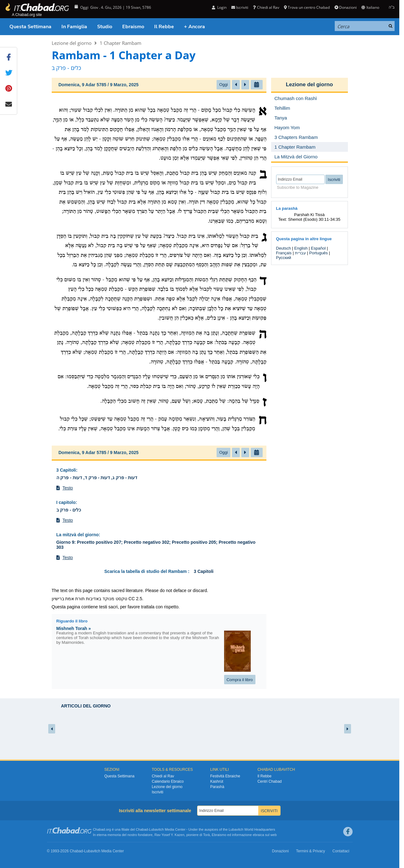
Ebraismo (133, 27)
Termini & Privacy (310, 851)
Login (219, 7)
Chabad (142, 829)
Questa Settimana (30, 27)
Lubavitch (157, 829)
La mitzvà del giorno (78, 535)
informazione (242, 835)
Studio (105, 27)
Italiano (370, 7)
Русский (284, 258)
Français (284, 253)
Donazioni (346, 7)
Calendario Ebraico (168, 781)
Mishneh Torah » (74, 628)
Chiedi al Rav (266, 7)
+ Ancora (194, 27)
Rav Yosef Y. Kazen (170, 835)
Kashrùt (217, 781)
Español (318, 248)
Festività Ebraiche (225, 776)
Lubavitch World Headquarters (252, 829)
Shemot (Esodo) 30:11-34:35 (314, 219)
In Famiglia (74, 27)
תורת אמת (75, 599)
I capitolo (66, 502)
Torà (206, 835)
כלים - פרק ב (69, 510)
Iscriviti (240, 7)
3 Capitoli (66, 470)
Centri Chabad (269, 781)
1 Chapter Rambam (121, 43)
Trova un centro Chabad (307, 7)
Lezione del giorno (72, 43)
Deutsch (284, 248)
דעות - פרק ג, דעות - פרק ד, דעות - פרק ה (97, 478)
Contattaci (341, 851)
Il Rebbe (164, 27)
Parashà (217, 787)
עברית (300, 253)
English (301, 248)
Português (319, 253)
